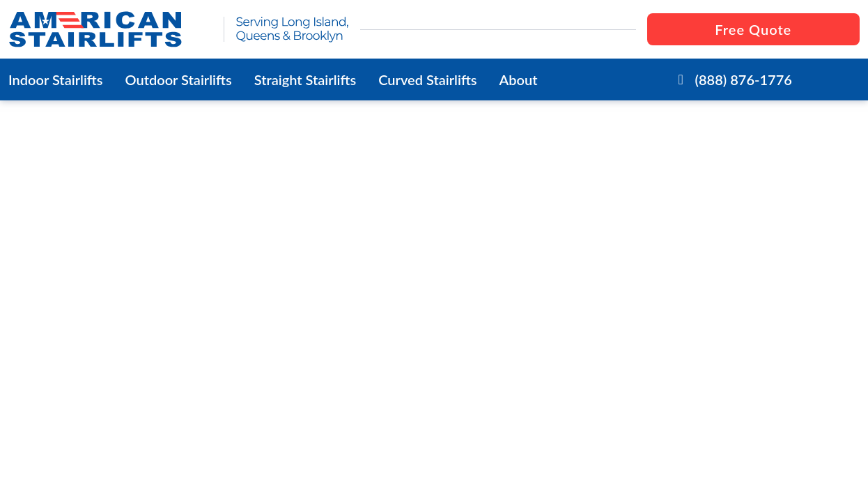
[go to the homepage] (110, 29)
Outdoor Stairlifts (179, 79)
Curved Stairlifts (427, 79)
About (519, 79)
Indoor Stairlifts (56, 79)
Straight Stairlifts (305, 79)
